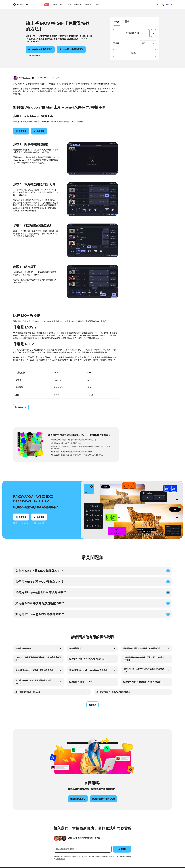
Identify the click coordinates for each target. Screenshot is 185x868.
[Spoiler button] (21, 407)
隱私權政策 (104, 857)
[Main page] (22, 5)
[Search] (158, 5)
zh (169, 5)
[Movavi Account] (163, 5)
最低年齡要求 (61, 859)
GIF (148, 43)
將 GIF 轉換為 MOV (107, 357)
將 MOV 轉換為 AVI (75, 360)
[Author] (15, 78)
